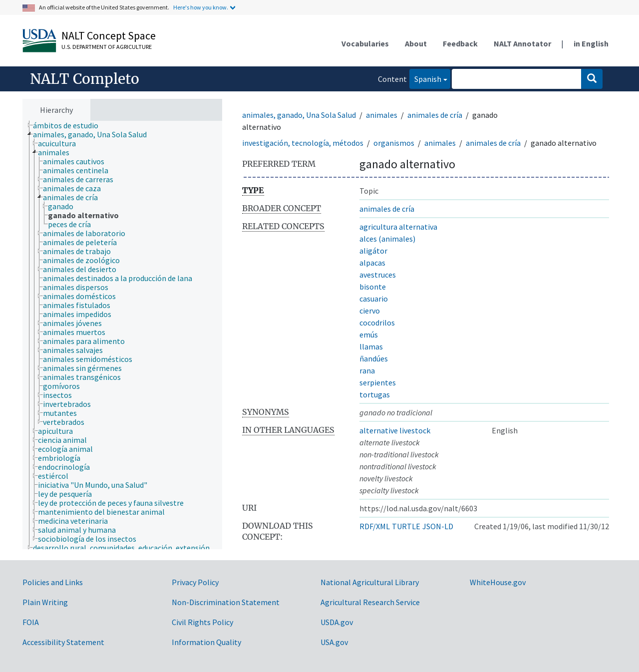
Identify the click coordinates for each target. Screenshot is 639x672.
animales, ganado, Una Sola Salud (299, 115)
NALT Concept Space (109, 35)
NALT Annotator (522, 43)
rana (367, 370)
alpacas (372, 263)
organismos (394, 143)
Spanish (425, 78)
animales (382, 115)
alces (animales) (387, 239)
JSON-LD (438, 526)
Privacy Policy (195, 582)
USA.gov (334, 642)
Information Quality (206, 642)
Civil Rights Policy (202, 622)
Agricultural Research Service (370, 602)
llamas (371, 346)
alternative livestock (395, 430)
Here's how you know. (201, 7)
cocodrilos (377, 323)
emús (369, 335)
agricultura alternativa (398, 227)
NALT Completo (85, 79)
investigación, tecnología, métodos (303, 143)
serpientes (378, 382)
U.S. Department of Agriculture (107, 47)
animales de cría (435, 115)
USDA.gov (337, 622)
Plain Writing (45, 602)
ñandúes (374, 358)
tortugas (375, 394)
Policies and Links (53, 582)
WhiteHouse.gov (498, 582)
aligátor (373, 251)
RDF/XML (375, 526)
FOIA (31, 622)
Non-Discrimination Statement (226, 602)
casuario (374, 299)
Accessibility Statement (63, 642)
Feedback (460, 43)
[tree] (122, 335)
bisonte (373, 287)
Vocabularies (365, 43)
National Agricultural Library (370, 582)
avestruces (378, 275)
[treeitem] (70, 125)
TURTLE (406, 526)
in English (591, 43)
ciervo (370, 311)
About (416, 43)
